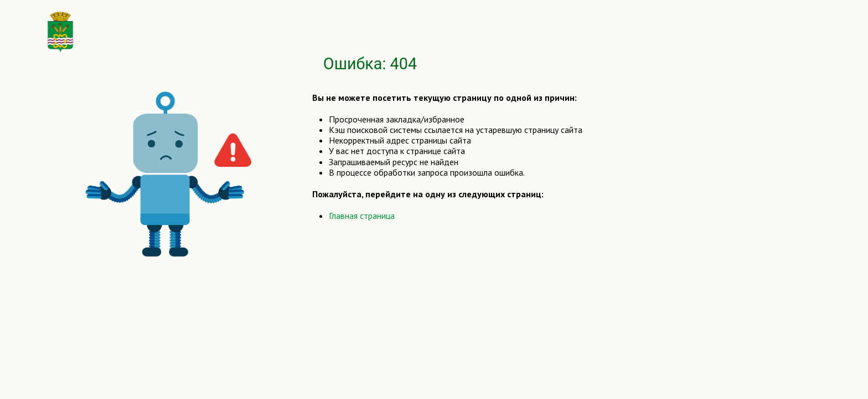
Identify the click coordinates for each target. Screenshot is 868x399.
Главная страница (362, 216)
